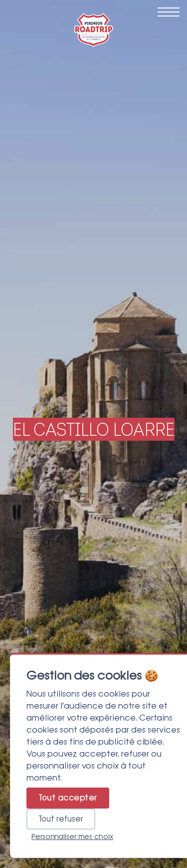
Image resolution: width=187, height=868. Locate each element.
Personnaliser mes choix (72, 837)
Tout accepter (68, 798)
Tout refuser (61, 819)
